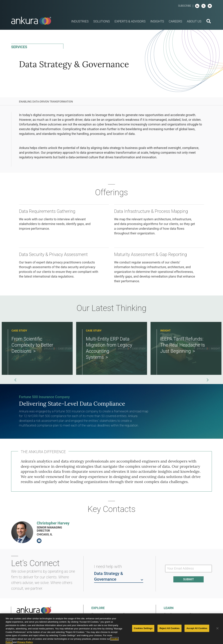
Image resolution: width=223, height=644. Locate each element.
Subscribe (185, 6)
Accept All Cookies (197, 628)
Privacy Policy (25, 642)
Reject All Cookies (169, 628)
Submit (189, 579)
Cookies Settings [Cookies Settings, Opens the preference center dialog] (143, 628)
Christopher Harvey (53, 523)
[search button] (209, 22)
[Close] (217, 628)
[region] (111, 629)
